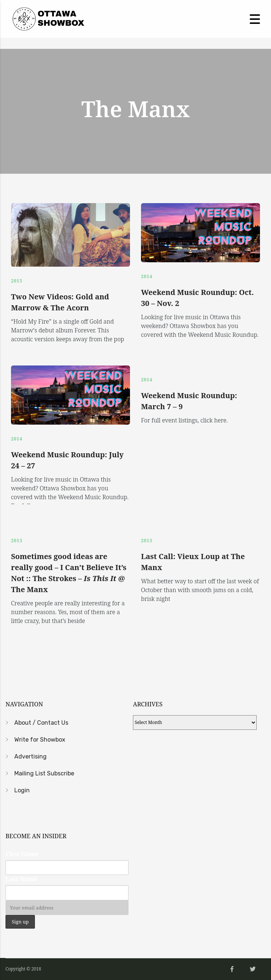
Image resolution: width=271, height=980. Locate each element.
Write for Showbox (40, 740)
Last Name (21, 879)
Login (22, 790)
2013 (17, 541)
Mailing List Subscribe (44, 773)
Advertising (30, 756)
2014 (147, 276)
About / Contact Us (41, 723)
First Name (22, 854)
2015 (17, 281)
